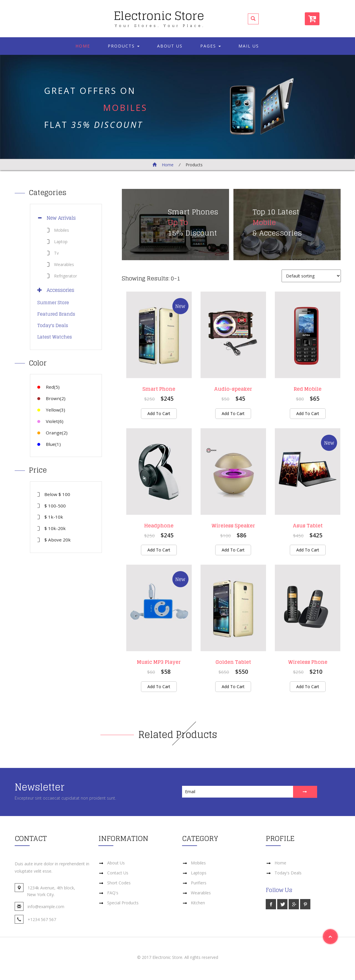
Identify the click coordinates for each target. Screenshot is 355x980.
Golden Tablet (233, 662)
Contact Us (118, 873)
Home (83, 46)
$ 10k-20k (55, 528)
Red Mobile (308, 389)
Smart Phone (159, 389)
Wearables (64, 264)
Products (124, 46)
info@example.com (46, 907)
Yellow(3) (51, 410)
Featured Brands (56, 314)
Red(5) (48, 387)
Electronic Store (159, 17)
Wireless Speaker (233, 526)
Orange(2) (52, 433)
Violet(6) (50, 421)
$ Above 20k (58, 540)
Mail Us (249, 46)
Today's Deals (53, 325)
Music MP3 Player (159, 662)
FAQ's (113, 893)
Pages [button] (211, 46)
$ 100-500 (55, 506)
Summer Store (53, 303)
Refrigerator (65, 276)
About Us (170, 46)
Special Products (123, 903)
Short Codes (119, 883)
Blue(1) (49, 444)
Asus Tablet (308, 526)
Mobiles (62, 230)
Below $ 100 (57, 494)
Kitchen (198, 903)
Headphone (159, 526)
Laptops (199, 873)
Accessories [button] (58, 290)
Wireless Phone (308, 662)
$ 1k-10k (54, 517)
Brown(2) (51, 398)
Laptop (61, 242)
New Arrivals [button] (59, 218)
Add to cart (159, 413)
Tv (56, 253)
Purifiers (199, 883)
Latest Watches (55, 337)
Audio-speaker (233, 389)
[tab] (66, 218)
